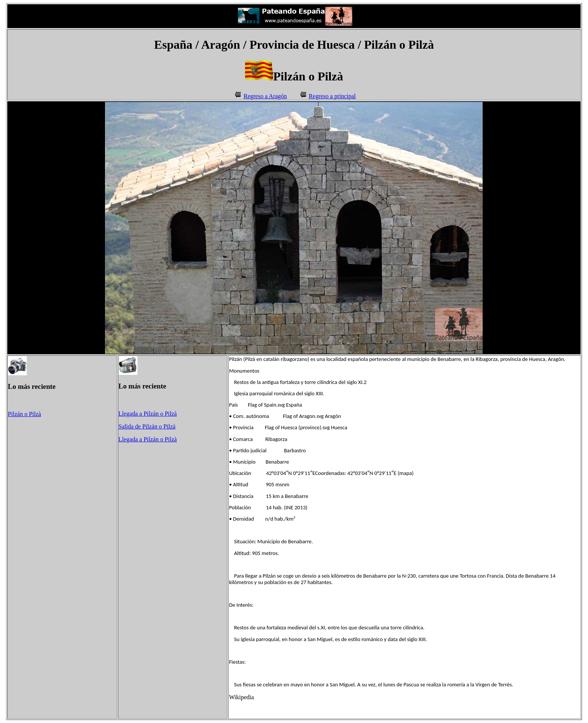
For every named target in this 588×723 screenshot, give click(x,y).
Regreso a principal (332, 96)
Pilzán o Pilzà (25, 414)
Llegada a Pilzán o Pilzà (148, 414)
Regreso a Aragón (265, 96)
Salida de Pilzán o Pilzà (147, 426)
